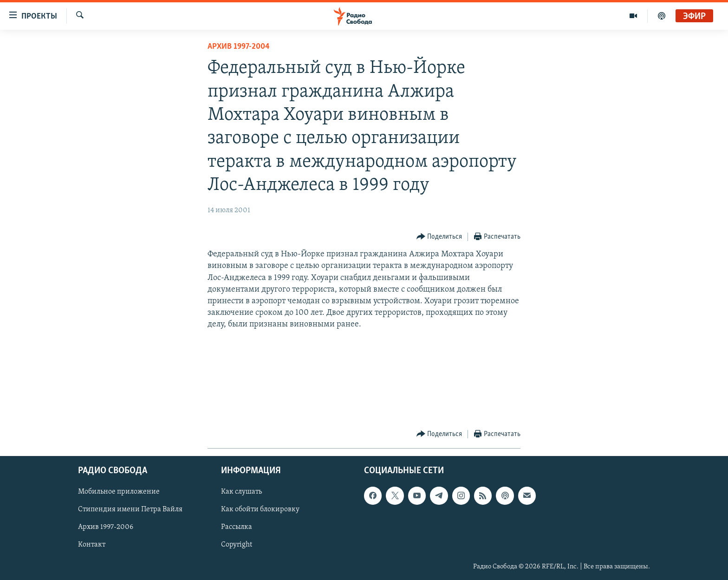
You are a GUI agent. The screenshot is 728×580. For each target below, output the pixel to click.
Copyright (237, 545)
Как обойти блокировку (260, 509)
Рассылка (237, 527)
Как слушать (241, 492)
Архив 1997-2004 (239, 47)
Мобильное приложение (119, 492)
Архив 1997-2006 (106, 527)
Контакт (92, 545)
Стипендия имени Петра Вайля (130, 509)
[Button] (439, 237)
